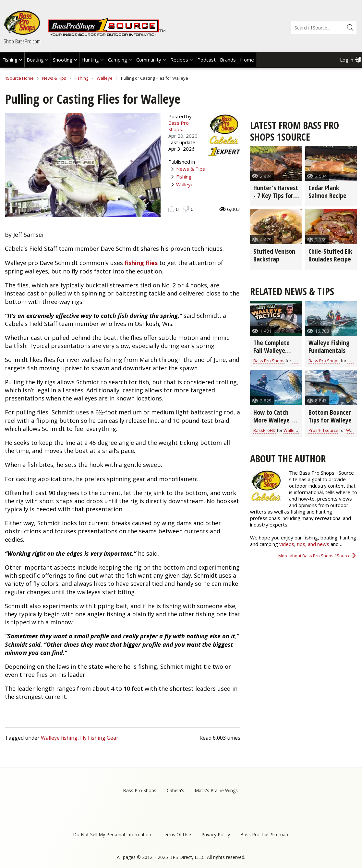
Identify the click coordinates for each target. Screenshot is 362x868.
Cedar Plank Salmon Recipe (327, 192)
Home (247, 60)
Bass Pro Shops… (179, 126)
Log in (347, 60)
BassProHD (265, 430)
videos (287, 544)
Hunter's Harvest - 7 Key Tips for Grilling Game (276, 196)
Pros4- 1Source (323, 430)
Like (171, 209)
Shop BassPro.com (22, 41)
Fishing (10, 60)
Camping (118, 60)
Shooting (63, 60)
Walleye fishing (59, 738)
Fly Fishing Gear (99, 738)
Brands (228, 60)
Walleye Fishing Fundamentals (329, 347)
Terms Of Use (176, 834)
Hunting (90, 60)
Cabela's (175, 790)
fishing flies (141, 263)
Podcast (206, 60)
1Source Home (19, 78)
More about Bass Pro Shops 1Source (314, 556)
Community (149, 60)
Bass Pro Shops (269, 361)
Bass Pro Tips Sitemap (264, 834)
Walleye (105, 78)
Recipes (179, 60)
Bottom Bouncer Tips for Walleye (330, 416)
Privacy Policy (216, 834)
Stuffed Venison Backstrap (274, 255)
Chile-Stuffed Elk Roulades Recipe (330, 255)
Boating (35, 60)
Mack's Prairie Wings (216, 790)
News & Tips (54, 78)
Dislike (186, 209)
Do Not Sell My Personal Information (112, 834)
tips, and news (314, 544)
